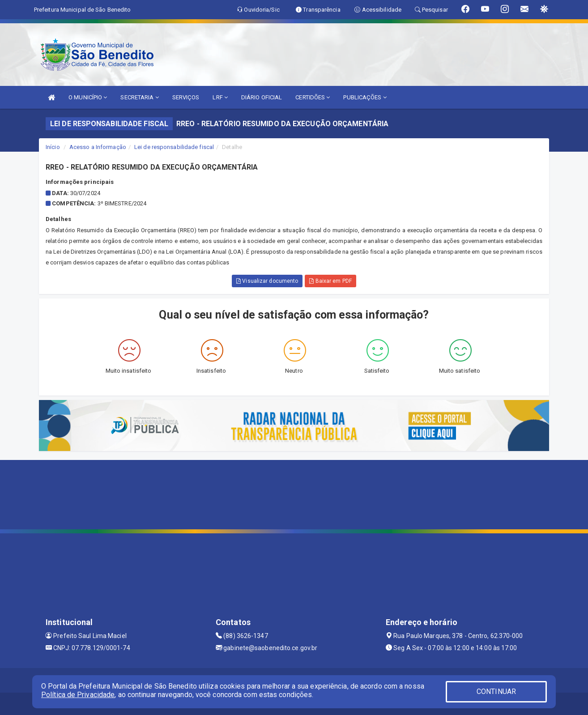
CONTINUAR (496, 692)
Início (53, 147)
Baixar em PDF (330, 281)
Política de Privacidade (78, 695)
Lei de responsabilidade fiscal (174, 147)
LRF (220, 97)
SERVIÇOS (186, 97)
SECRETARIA (139, 97)
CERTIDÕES (313, 97)
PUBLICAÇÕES (365, 97)
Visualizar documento (267, 281)
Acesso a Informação (98, 147)
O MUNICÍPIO (88, 97)
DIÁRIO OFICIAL (262, 97)
